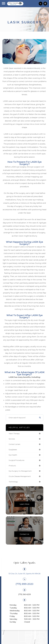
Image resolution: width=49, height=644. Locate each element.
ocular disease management (20, 476)
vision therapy (14, 434)
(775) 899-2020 (24, 584)
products (12, 466)
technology (13, 482)
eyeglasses (13, 450)
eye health (13, 455)
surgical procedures (16, 460)
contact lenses (14, 444)
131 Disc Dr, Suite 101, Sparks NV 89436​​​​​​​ (24, 574)
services (12, 439)
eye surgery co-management (20, 471)
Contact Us (24, 534)
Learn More (25, 504)
